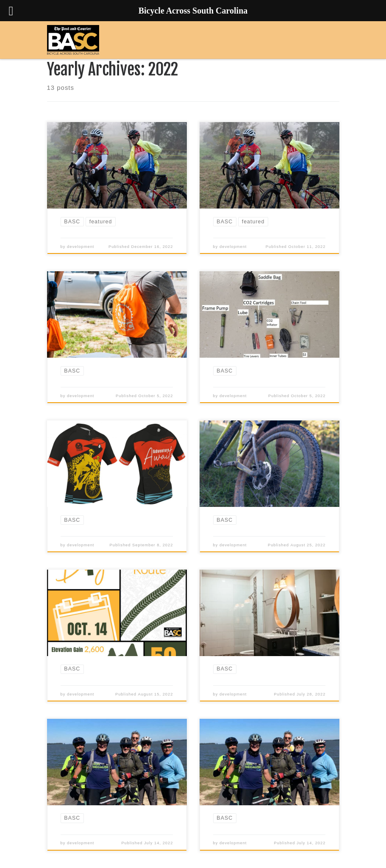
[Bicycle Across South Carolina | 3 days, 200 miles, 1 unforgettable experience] (73, 40)
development (81, 247)
